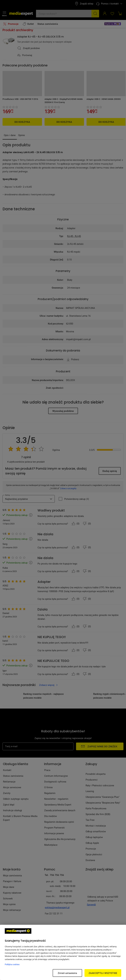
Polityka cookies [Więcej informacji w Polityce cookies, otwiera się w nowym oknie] (12, 964)
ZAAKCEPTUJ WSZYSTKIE (103, 973)
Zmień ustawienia (67, 973)
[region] (63, 952)
